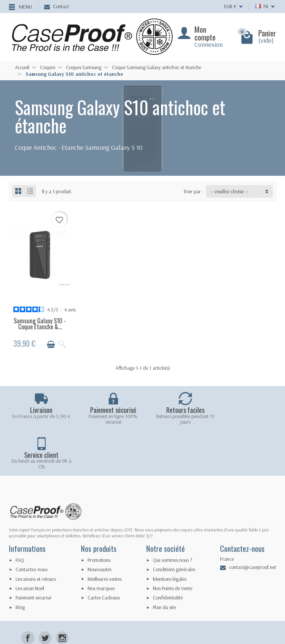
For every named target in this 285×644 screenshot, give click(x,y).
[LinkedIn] (62, 609)
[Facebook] (28, 592)
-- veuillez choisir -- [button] (229, 191)
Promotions (99, 514)
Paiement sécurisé (33, 552)
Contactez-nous (32, 524)
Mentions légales (170, 533)
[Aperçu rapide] (62, 343)
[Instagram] (62, 592)
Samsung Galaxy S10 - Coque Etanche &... (40, 323)
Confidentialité (168, 552)
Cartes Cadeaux (104, 552)
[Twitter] (45, 592)
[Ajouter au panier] (50, 343)
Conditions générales (174, 524)
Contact (57, 6)
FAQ (20, 514)
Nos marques (101, 543)
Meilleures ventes (105, 533)
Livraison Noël (30, 543)
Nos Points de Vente (173, 543)
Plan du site (164, 562)
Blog (20, 562)
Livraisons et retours (36, 533)
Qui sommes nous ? (173, 514)
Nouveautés (99, 524)
